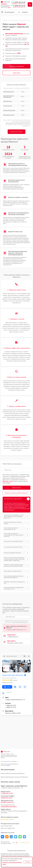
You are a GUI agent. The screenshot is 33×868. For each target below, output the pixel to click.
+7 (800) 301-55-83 (19, 2)
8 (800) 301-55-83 (7, 798)
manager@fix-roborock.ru (9, 806)
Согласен (28, 862)
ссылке (8, 765)
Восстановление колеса (9, 115)
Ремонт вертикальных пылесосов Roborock (14, 777)
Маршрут (7, 687)
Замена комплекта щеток (9, 110)
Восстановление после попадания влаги (9, 96)
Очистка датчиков (8, 106)
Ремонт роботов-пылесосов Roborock (13, 773)
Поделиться (3, 837)
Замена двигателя (8, 101)
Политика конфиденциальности (16, 850)
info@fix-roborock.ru (7, 802)
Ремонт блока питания (9, 92)
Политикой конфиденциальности (20, 622)
